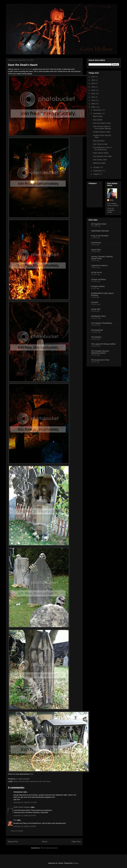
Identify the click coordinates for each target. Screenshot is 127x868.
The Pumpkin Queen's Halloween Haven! (100, 352)
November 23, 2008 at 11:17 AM (25, 802)
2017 (93, 77)
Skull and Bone (99, 141)
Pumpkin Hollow (98, 286)
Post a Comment (17, 831)
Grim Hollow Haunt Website (113, 204)
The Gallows (96, 337)
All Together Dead (99, 224)
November (97, 113)
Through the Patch (26, 69)
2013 (93, 90)
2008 (15, 781)
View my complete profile (111, 210)
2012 (93, 94)
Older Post (76, 842)
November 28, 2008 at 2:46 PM (25, 826)
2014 (93, 87)
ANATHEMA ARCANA (100, 231)
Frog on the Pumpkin (100, 236)
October (97, 167)
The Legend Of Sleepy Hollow (103, 344)
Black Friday (98, 116)
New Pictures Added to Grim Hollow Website (102, 127)
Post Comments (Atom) (49, 848)
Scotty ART (96, 309)
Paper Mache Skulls (101, 153)
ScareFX (95, 302)
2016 (93, 80)
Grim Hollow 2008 (100, 160)
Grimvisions (96, 243)
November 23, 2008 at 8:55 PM (25, 816)
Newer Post (13, 842)
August (96, 174)
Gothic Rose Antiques (22, 807)
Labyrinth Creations (99, 265)
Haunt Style (96, 250)
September (98, 171)
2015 (93, 83)
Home (45, 842)
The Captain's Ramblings (102, 323)
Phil (15, 820)
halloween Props (36, 781)
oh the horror (97, 272)
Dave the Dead (24, 781)
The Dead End (97, 330)
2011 (93, 97)
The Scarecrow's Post (100, 360)
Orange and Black (99, 279)
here (32, 774)
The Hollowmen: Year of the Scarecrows (102, 148)
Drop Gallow (98, 120)
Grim (112, 200)
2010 (93, 100)
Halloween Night (99, 163)
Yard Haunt (47, 781)
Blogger (76, 863)
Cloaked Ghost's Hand (102, 132)
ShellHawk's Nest (98, 316)
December (97, 110)
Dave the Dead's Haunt (102, 123)
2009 (93, 104)
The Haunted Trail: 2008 (102, 156)
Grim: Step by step (100, 144)
